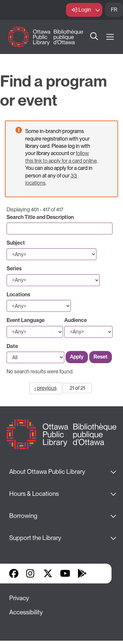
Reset (101, 357)
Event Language (26, 320)
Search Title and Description (40, 217)
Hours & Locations (34, 494)
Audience (76, 320)
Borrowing (23, 516)
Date (12, 346)
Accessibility (26, 612)
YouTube (65, 574)
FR (114, 10)
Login (85, 10)
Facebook (14, 574)
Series (14, 268)
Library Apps (99, 574)
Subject (16, 243)
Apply (77, 357)
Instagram (31, 574)
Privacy (19, 598)
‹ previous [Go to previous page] (46, 388)
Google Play (82, 574)
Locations (18, 295)
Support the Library (35, 538)
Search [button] (94, 37)
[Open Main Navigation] (110, 37)
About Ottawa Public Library (47, 472)
